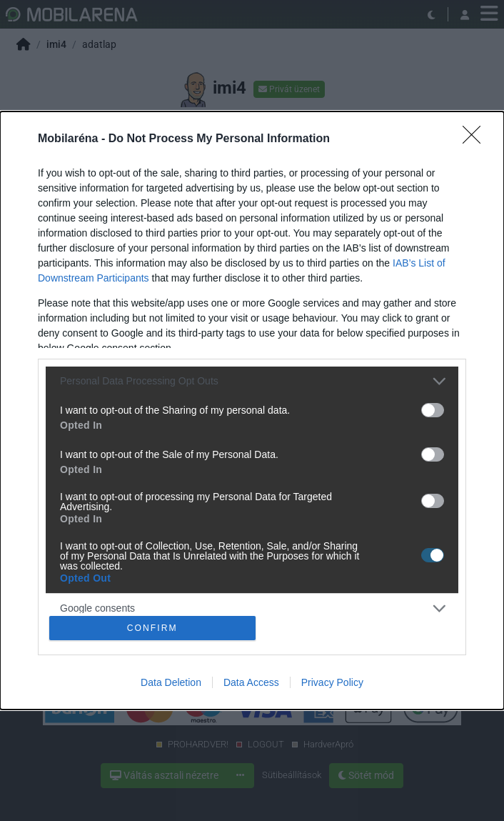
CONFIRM (154, 628)
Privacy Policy (332, 684)
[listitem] (252, 380)
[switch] (433, 409)
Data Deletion (171, 684)
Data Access (251, 684)
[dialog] (252, 411)
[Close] (476, 138)
